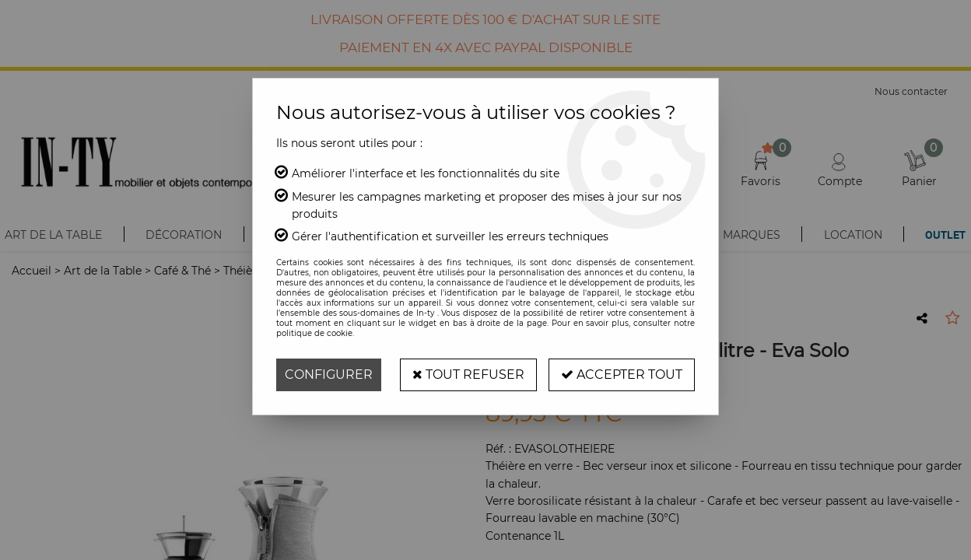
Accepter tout (622, 374)
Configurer (329, 374)
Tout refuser (468, 374)
